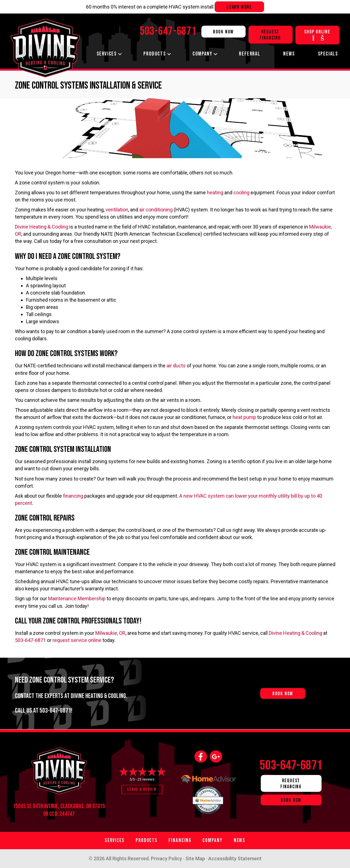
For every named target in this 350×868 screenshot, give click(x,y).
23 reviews (146, 779)
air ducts (176, 366)
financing (73, 496)
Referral (250, 54)
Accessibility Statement (235, 858)
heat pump (244, 417)
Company (202, 54)
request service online (77, 640)
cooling (241, 193)
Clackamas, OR (76, 806)
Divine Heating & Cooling (42, 227)
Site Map (195, 858)
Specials (328, 54)
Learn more (239, 7)
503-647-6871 (30, 640)
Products (155, 54)
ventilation (117, 210)
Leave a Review (142, 789)
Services (107, 54)
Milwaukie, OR (110, 633)
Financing (180, 841)
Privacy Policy (166, 858)
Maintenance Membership (77, 598)
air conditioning (156, 210)
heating (215, 193)
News (289, 54)
